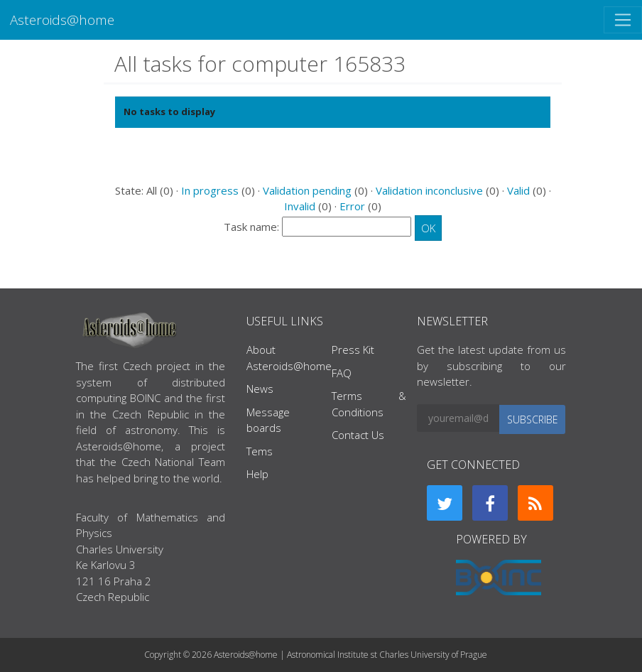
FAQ (342, 373)
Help (257, 474)
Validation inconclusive (429, 190)
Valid (518, 190)
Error (352, 206)
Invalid (300, 206)
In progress (210, 190)
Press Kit (353, 349)
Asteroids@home (62, 20)
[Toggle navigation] (623, 20)
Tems (260, 451)
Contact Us (358, 435)
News (260, 389)
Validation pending (307, 190)
